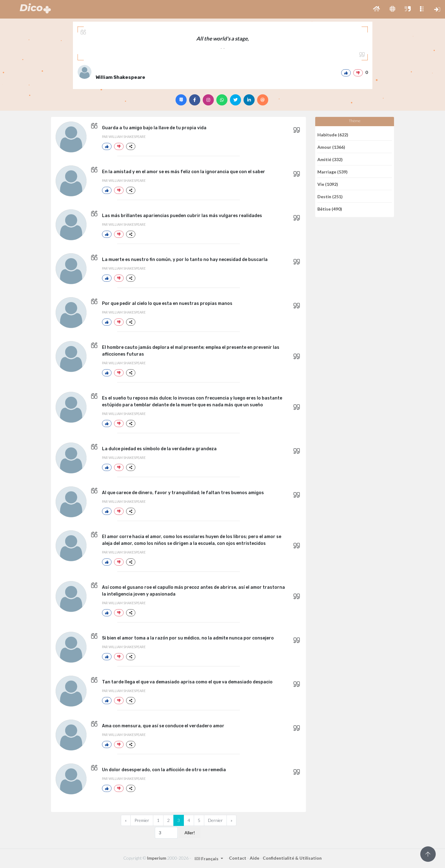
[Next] (231, 820)
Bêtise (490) (330, 209)
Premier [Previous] (142, 820)
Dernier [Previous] (215, 820)
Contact (238, 858)
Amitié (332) (330, 159)
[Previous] (126, 820)
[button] (377, 9)
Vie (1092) (328, 184)
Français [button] (207, 859)
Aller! (190, 833)
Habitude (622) (333, 134)
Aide (254, 858)
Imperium (157, 858)
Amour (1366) (331, 147)
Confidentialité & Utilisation (292, 858)
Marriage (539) (333, 171)
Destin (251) (330, 196)
